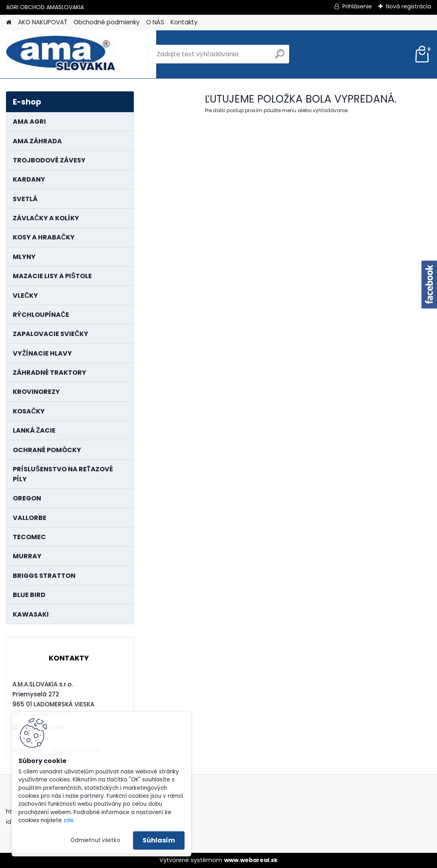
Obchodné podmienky (107, 22)
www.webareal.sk (251, 860)
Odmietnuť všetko (95, 840)
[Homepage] (9, 23)
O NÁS (155, 22)
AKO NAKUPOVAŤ (43, 22)
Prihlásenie (357, 6)
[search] (280, 57)
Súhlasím (159, 840)
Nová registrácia (408, 6)
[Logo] (61, 54)
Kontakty (184, 22)
